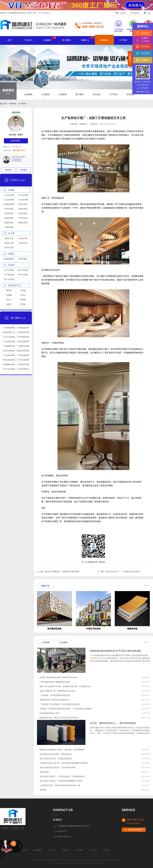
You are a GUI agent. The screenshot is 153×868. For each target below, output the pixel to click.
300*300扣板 (23, 275)
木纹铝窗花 (23, 259)
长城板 (23, 291)
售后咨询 (145, 53)
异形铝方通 (9, 248)
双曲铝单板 (9, 223)
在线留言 (8, 170)
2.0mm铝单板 (23, 195)
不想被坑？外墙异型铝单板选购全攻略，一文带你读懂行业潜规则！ (66, 709)
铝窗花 (11, 254)
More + (147, 585)
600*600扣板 (9, 270)
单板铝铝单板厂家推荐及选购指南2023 (55, 700)
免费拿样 (145, 60)
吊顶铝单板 (9, 227)
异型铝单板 (9, 209)
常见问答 (97, 94)
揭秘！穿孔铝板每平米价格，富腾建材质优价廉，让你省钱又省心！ (66, 686)
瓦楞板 (23, 304)
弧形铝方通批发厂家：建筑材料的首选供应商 (57, 691)
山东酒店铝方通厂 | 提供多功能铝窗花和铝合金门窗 (60, 785)
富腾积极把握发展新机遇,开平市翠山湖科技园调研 (115, 651)
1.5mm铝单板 (9, 195)
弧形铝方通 (9, 243)
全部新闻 (28, 94)
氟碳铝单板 (23, 223)
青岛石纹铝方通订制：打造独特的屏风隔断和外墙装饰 (61, 781)
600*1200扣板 (23, 270)
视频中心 (87, 39)
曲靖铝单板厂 (45, 772)
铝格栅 (9, 295)
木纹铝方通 (23, 238)
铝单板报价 (38, 850)
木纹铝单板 (9, 213)
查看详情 (95, 666)
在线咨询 (145, 33)
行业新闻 (62, 94)
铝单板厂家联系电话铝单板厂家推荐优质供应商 (58, 677)
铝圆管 (9, 304)
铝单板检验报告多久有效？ (50, 713)
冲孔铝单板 (23, 218)
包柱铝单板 (23, 204)
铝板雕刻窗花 (9, 259)
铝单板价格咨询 (135, 830)
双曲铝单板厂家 (9, 332)
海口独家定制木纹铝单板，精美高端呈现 (56, 754)
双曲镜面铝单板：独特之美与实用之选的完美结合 (59, 718)
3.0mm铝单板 (23, 200)
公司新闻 (45, 94)
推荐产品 (45, 586)
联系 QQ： (7, 147)
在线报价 (49, 39)
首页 (9, 40)
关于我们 (123, 40)
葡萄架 (9, 291)
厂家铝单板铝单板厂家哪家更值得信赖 (55, 682)
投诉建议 (24, 170)
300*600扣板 (9, 275)
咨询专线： (8, 150)
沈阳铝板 (43, 790)
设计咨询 (145, 46)
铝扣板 (11, 265)
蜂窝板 (23, 300)
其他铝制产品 (14, 285)
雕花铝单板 (9, 218)
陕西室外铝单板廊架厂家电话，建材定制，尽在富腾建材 (62, 750)
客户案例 (66, 40)
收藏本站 (135, 13)
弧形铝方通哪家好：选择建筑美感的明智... (63, 572)
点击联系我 (16, 160)
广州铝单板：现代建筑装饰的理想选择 (55, 695)
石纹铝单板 (23, 213)
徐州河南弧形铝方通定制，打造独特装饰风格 (57, 768)
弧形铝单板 (23, 209)
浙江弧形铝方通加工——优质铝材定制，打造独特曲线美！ (63, 776)
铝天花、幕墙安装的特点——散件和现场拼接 (113, 723)
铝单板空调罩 (9, 204)
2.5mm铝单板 (9, 200)
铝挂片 (9, 300)
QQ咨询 (147, 40)
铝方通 (11, 233)
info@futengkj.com (64, 836)
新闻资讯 (104, 40)
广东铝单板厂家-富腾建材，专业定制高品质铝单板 (59, 704)
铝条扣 (23, 295)
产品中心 (28, 40)
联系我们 (131, 94)
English (147, 13)
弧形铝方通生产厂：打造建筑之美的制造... (123, 572)
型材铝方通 (9, 238)
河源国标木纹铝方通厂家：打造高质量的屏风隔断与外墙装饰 (64, 763)
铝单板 (11, 190)
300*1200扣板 (9, 279)
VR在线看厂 (121, 13)
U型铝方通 (23, 243)
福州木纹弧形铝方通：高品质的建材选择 (56, 759)
